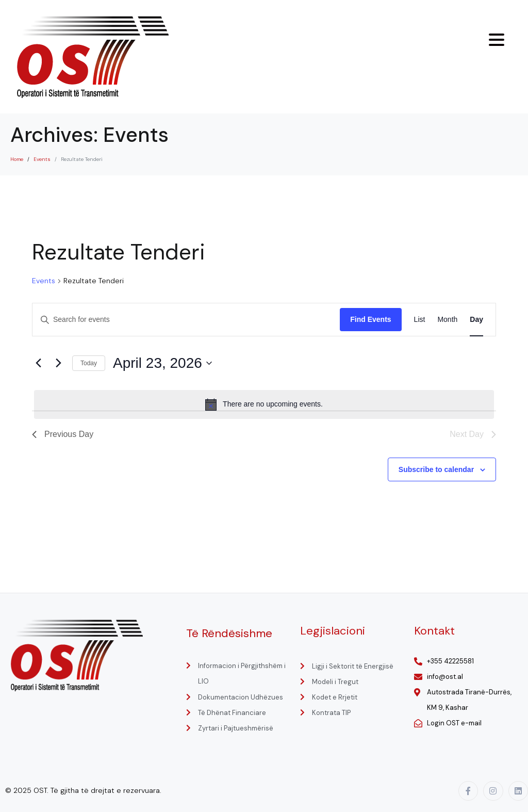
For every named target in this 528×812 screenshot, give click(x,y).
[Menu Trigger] (497, 40)
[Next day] (58, 363)
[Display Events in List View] (420, 320)
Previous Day (63, 434)
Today (89, 363)
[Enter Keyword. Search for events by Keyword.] (186, 320)
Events (44, 281)
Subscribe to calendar (436, 469)
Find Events (370, 319)
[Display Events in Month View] (447, 320)
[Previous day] (38, 363)
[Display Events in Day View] (476, 320)
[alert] (264, 404)
